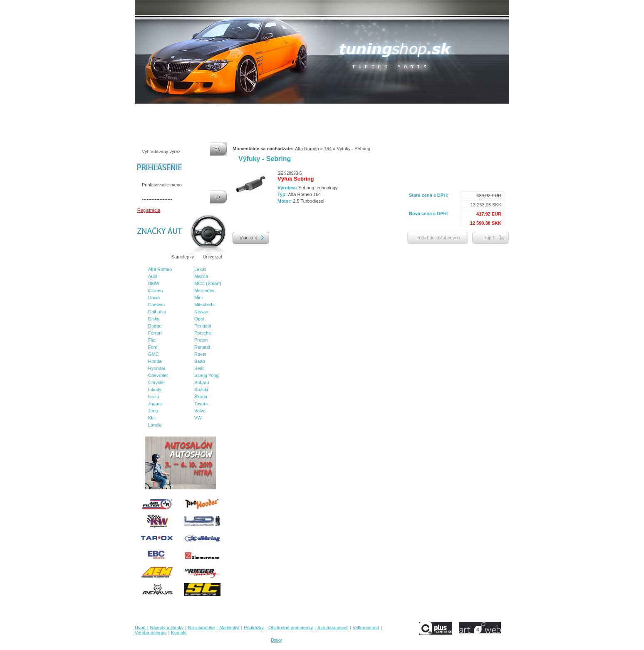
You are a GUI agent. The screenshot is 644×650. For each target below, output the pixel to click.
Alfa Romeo (160, 269)
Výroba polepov (423, 112)
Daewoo (156, 305)
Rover (200, 354)
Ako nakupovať (351, 112)
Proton (201, 340)
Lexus (200, 269)
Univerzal (213, 257)
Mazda (201, 276)
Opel (199, 319)
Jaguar (155, 404)
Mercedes (204, 290)
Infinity (155, 390)
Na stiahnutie (207, 112)
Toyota (201, 404)
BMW (154, 283)
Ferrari (155, 333)
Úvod (140, 112)
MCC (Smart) (208, 283)
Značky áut (151, 257)
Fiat (152, 340)
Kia (151, 418)
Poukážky (266, 112)
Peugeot (203, 326)
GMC (154, 354)
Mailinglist (238, 112)
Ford (153, 347)
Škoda (201, 397)
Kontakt (455, 112)
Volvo (200, 411)
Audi (153, 276)
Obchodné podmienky (306, 112)
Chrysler (157, 382)
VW (198, 418)
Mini (198, 298)
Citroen (155, 290)
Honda (155, 361)
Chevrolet (158, 375)
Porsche (203, 333)
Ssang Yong (207, 375)
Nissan (201, 312)
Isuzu (154, 397)
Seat (199, 368)
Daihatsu (157, 312)
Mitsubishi (204, 305)
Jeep (153, 411)
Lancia (155, 425)
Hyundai (156, 368)
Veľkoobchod (386, 112)
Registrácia (149, 210)
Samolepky (183, 257)
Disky (154, 319)
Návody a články (170, 112)
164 (328, 149)
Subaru (202, 382)
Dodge (155, 326)
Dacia (154, 298)
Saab (200, 361)
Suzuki (201, 390)
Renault (202, 347)
